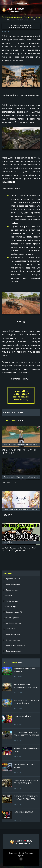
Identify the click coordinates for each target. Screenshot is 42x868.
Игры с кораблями (12, 584)
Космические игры (12, 640)
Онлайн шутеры (10, 601)
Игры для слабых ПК (13, 612)
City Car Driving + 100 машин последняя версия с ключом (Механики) (26, 735)
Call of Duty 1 (10, 483)
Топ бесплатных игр (12, 623)
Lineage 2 (7, 515)
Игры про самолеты (12, 579)
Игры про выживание (13, 651)
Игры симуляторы (11, 635)
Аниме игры (9, 629)
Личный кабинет (21, 3)
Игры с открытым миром (14, 646)
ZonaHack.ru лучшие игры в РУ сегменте (17, 17)
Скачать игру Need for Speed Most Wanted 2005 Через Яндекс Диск (26, 799)
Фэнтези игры (10, 607)
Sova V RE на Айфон (22, 716)
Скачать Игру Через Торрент (21, 395)
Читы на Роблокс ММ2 (24, 812)
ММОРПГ (8, 596)
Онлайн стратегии (11, 618)
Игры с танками (11, 590)
